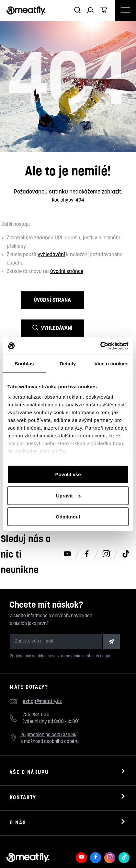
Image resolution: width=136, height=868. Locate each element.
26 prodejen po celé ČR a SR (48, 707)
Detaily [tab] (68, 364)
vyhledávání (51, 255)
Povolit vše (68, 474)
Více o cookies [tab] (111, 364)
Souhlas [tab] (24, 364)
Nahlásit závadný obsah (69, 851)
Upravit (68, 495)
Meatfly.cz (33, 851)
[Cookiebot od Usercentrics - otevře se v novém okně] (100, 346)
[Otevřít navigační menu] (126, 10)
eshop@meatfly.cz (42, 673)
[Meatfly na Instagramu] (110, 830)
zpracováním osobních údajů (84, 628)
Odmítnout (68, 517)
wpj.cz (31, 858)
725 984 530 (36, 687)
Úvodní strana (34, 300)
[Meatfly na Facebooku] (96, 830)
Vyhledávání (102, 300)
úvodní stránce (67, 272)
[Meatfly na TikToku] (124, 830)
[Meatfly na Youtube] (81, 830)
